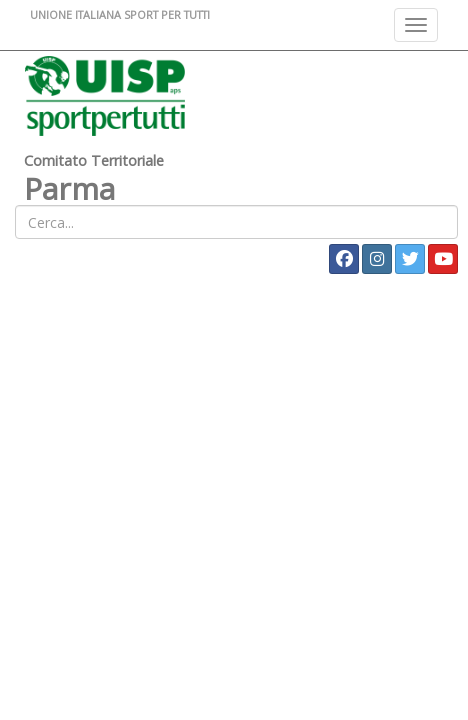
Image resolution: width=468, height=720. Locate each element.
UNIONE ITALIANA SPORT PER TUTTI (120, 14)
